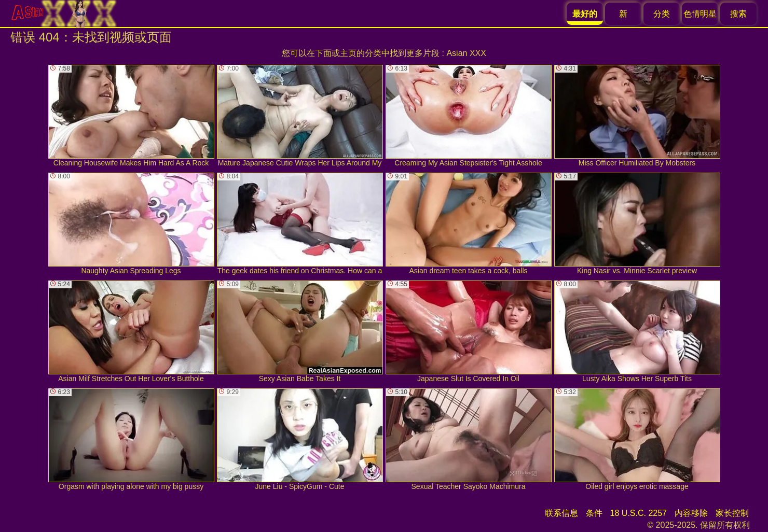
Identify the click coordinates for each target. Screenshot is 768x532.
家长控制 (732, 513)
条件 (594, 513)
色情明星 (700, 14)
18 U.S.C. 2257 (639, 513)
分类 (662, 14)
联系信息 (561, 513)
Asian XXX (466, 53)
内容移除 (691, 513)
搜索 (738, 14)
